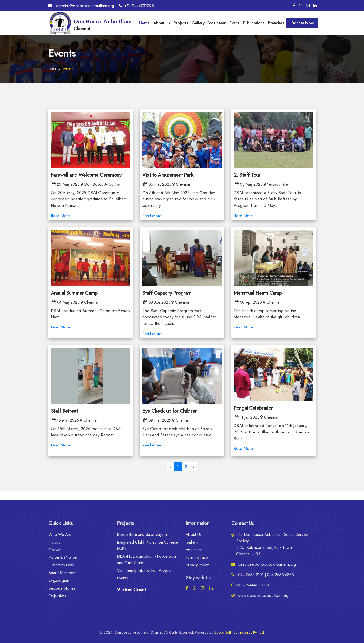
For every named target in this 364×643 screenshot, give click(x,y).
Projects (181, 23)
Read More (60, 216)
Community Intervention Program (145, 571)
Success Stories (62, 588)
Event (234, 23)
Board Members (62, 573)
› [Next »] (194, 466)
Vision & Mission (63, 558)
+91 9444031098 (136, 6)
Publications (254, 23)
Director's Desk (61, 565)
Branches (276, 23)
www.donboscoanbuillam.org (260, 595)
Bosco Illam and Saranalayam (142, 534)
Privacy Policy (197, 565)
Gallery (198, 23)
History (54, 542)
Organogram (59, 581)
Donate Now (302, 23)
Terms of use (197, 558)
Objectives (57, 596)
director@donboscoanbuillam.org (81, 6)
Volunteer (217, 23)
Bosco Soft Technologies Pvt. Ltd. (240, 632)
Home (144, 23)
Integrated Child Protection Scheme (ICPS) (148, 545)
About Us (162, 23)
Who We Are (60, 534)
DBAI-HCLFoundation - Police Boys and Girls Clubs (147, 560)
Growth (55, 550)
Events (122, 578)
